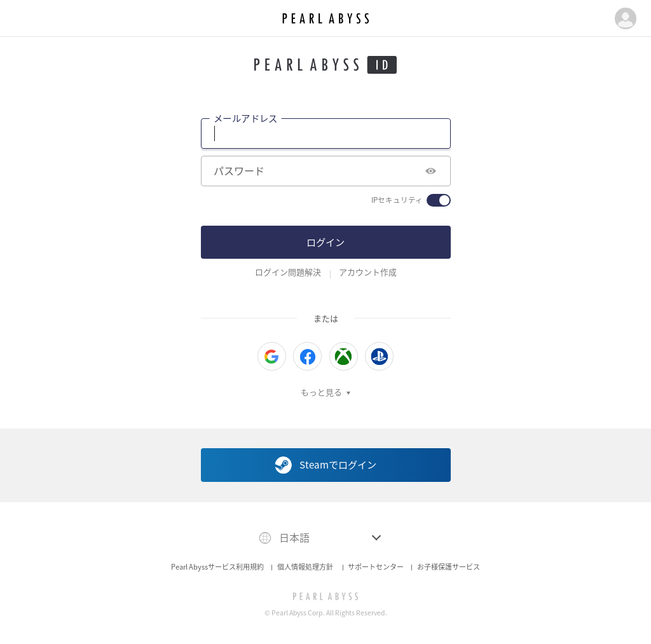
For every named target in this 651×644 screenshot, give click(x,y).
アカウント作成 (368, 272)
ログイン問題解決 (288, 272)
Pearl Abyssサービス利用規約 (217, 567)
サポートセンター (376, 567)
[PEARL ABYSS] (326, 596)
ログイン (325, 242)
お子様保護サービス (449, 567)
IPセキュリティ (397, 200)
